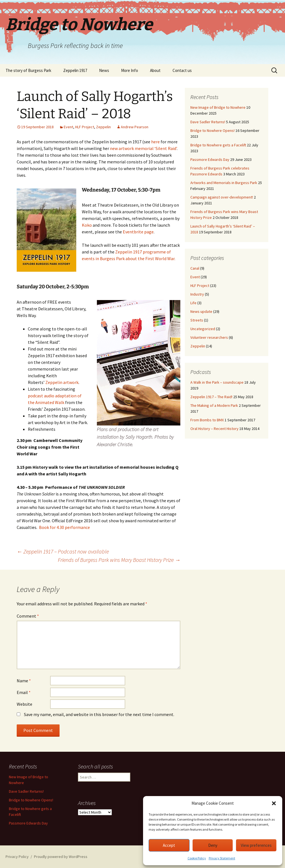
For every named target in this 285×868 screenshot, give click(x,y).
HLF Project (85, 127)
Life (193, 303)
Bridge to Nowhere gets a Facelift (218, 145)
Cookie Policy (197, 858)
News (104, 70)
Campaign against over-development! (222, 197)
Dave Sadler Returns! (208, 122)
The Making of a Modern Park (214, 405)
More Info (130, 70)
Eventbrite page (138, 232)
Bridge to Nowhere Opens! (212, 130)
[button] (274, 803)
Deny (213, 845)
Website (24, 704)
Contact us (182, 70)
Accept (169, 845)
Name (24, 681)
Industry (197, 294)
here (155, 142)
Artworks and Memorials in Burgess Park (224, 183)
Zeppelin (103, 127)
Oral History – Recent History (214, 429)
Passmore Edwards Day (210, 159)
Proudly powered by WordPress (61, 857)
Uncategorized (203, 329)
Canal (195, 268)
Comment (28, 616)
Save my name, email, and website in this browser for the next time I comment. (99, 714)
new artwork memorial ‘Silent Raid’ (143, 148)
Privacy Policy (17, 857)
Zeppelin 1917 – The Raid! (211, 397)
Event (68, 127)
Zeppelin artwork (62, 382)
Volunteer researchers (209, 337)
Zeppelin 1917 (75, 70)
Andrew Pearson (135, 127)
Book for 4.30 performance (64, 527)
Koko (87, 225)
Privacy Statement (222, 858)
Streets (197, 320)
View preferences (256, 845)
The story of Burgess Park (28, 70)
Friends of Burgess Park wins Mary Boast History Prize (119, 560)
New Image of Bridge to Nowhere (218, 107)
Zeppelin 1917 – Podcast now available (63, 551)
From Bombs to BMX (207, 420)
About (155, 70)
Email (24, 692)
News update (201, 311)
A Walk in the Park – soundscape (217, 382)
